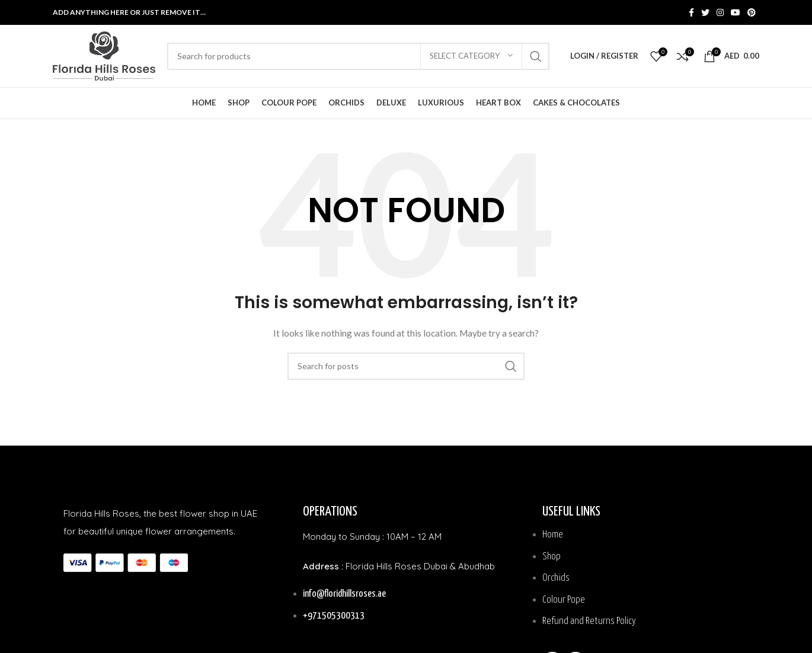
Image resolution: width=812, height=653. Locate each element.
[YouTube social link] (736, 12)
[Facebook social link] (691, 12)
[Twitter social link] (705, 12)
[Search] (358, 56)
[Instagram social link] (720, 12)
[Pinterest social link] (752, 12)
